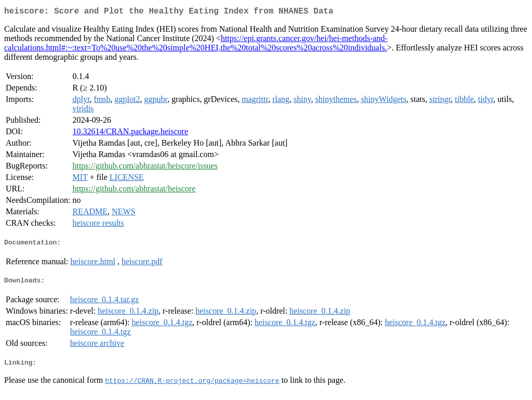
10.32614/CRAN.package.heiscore (130, 133)
